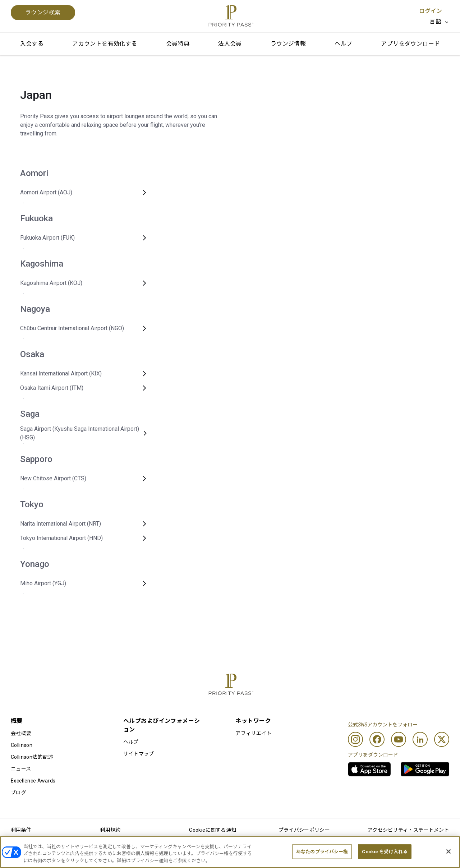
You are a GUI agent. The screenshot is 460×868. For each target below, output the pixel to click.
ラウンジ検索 (43, 12)
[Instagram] (355, 739)
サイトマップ (139, 754)
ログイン (431, 11)
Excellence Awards (33, 781)
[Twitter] (442, 739)
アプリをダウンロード (410, 44)
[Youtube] (399, 739)
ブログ (19, 793)
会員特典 (178, 44)
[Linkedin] (420, 739)
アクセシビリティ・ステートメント (408, 830)
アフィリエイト (253, 733)
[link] (369, 769)
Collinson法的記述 (32, 757)
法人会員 (230, 44)
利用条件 (21, 830)
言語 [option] (435, 21)
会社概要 (21, 733)
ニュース (21, 769)
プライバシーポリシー (304, 830)
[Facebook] (377, 739)
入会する (32, 44)
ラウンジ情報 (288, 44)
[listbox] (439, 22)
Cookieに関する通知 (213, 830)
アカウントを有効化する (105, 44)
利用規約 (110, 830)
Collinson (22, 745)
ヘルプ (343, 44)
